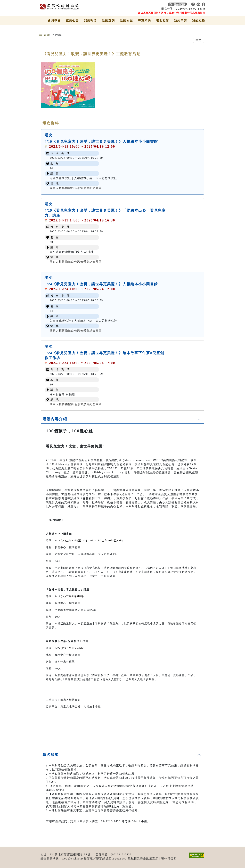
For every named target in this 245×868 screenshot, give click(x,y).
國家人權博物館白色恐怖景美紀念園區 (76, 188)
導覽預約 (144, 20)
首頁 (47, 35)
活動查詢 (108, 20)
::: (41, 35)
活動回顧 (126, 20)
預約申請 (181, 20)
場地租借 (162, 20)
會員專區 (54, 20)
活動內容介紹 (55, 419)
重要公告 (72, 20)
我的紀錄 (199, 20)
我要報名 (90, 20)
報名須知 (51, 755)
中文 (199, 40)
